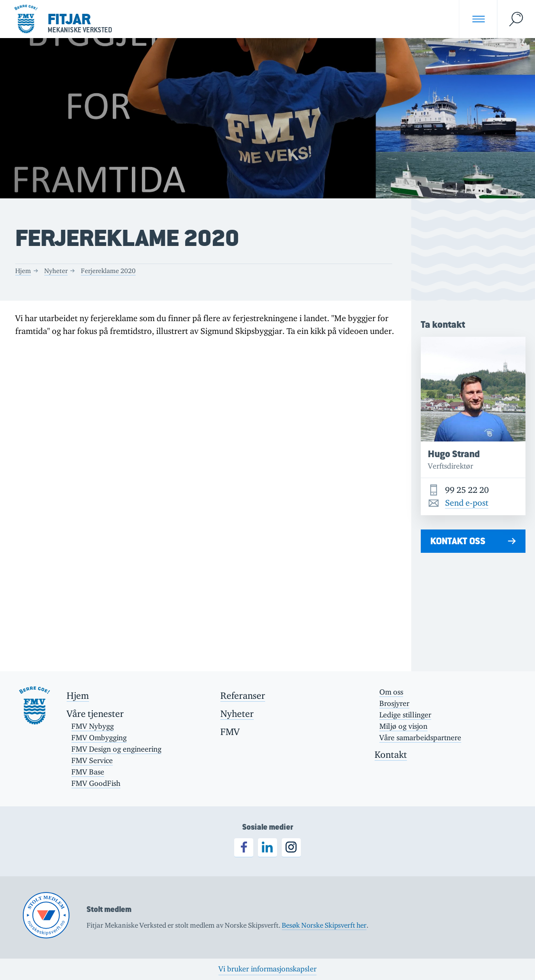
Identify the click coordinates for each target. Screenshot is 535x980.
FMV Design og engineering (116, 749)
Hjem (23, 271)
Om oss (391, 692)
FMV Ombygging (99, 738)
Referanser (243, 696)
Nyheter (56, 271)
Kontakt (391, 755)
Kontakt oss (458, 541)
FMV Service (92, 760)
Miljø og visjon (403, 726)
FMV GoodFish (96, 783)
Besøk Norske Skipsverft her (324, 925)
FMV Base (88, 772)
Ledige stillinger (405, 715)
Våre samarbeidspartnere (420, 738)
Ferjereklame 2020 (108, 271)
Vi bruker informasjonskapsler (267, 969)
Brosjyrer (394, 703)
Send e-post (467, 503)
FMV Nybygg (93, 726)
